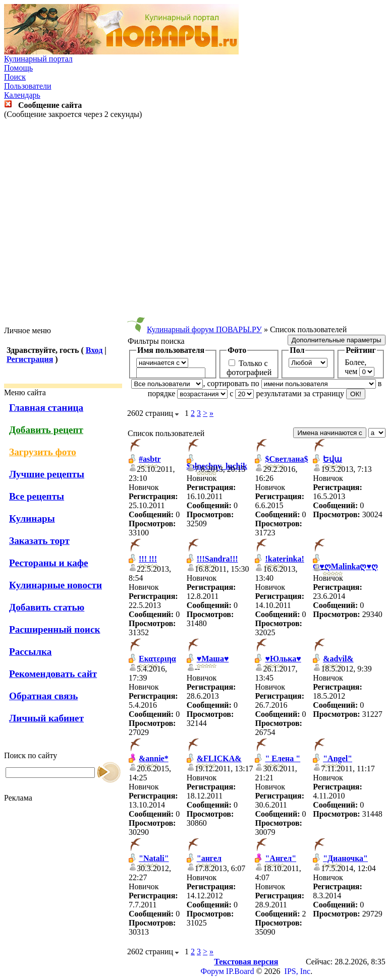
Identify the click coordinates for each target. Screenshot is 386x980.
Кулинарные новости (56, 585)
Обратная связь (43, 696)
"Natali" (154, 858)
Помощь (18, 68)
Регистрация (30, 359)
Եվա (333, 459)
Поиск (15, 77)
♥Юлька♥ (283, 659)
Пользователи (28, 86)
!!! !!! (148, 559)
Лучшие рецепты (47, 474)
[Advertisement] (191, 223)
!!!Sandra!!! (217, 559)
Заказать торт (39, 541)
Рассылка (30, 652)
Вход (94, 350)
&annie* (154, 758)
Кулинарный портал (38, 59)
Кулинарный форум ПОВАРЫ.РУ (204, 329)
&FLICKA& (219, 758)
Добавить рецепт (46, 430)
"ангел (209, 858)
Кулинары (32, 518)
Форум (212, 971)
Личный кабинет (46, 718)
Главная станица (46, 408)
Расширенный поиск (55, 629)
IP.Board (240, 971)
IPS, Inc (298, 971)
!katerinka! (284, 559)
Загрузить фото (43, 452)
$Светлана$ (286, 459)
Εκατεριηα (157, 659)
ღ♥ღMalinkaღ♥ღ (345, 566)
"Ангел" (281, 858)
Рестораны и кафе (49, 563)
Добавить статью (47, 607)
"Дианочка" (345, 858)
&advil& (338, 659)
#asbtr (150, 459)
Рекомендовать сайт (53, 674)
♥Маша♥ (213, 659)
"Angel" (338, 758)
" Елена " (283, 758)
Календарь (22, 95)
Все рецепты (37, 496)
